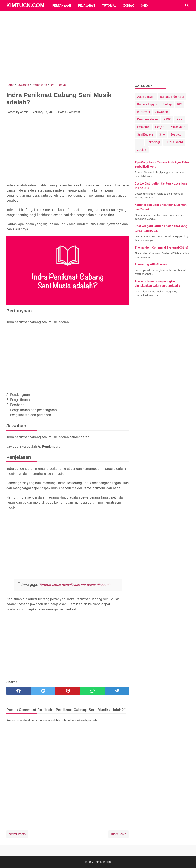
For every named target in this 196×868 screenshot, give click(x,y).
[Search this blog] (187, 5)
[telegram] (117, 691)
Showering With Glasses (151, 264)
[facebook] (19, 691)
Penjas (160, 127)
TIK (139, 142)
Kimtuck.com (25, 5)
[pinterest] (68, 691)
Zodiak (129, 5)
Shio (144, 5)
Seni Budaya (145, 134)
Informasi (143, 112)
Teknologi (153, 142)
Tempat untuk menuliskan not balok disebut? (74, 585)
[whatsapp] (93, 691)
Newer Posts (17, 834)
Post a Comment (69, 112)
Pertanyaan (62, 5)
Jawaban (162, 112)
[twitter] (43, 691)
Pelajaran (87, 5)
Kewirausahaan (147, 119)
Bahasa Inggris (147, 104)
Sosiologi (176, 134)
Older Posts (119, 834)
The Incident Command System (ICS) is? (162, 247)
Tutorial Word (174, 142)
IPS (179, 104)
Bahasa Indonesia (172, 97)
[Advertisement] (98, 47)
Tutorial (109, 5)
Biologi (167, 104)
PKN (180, 119)
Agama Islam (146, 97)
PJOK (167, 119)
